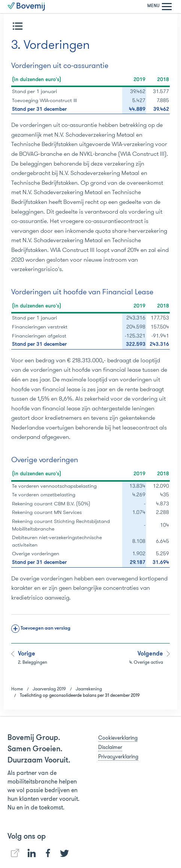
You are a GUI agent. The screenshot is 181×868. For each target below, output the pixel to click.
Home (17, 689)
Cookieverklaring (118, 738)
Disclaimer (110, 747)
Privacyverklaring (118, 756)
